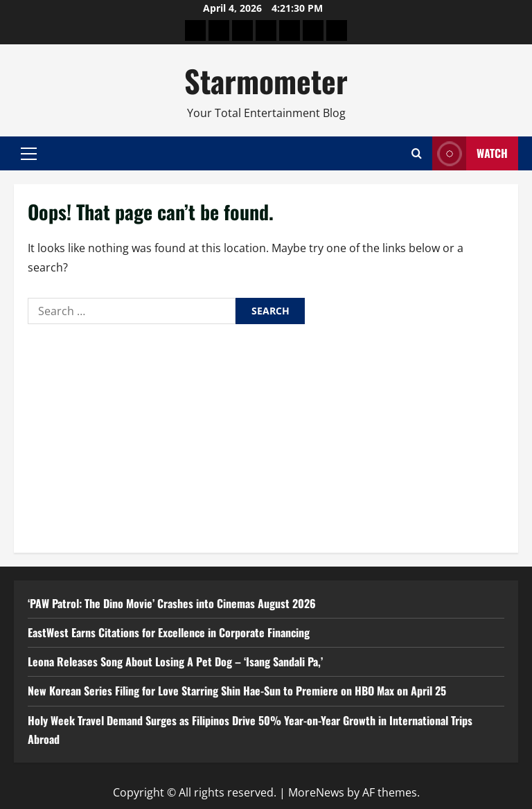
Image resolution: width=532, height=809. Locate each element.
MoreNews (316, 792)
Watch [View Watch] (470, 153)
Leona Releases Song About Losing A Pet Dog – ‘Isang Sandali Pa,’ (175, 661)
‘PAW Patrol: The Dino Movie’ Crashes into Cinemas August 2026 (172, 603)
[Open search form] (417, 153)
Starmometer (266, 81)
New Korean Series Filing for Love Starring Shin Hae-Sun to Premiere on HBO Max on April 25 (237, 691)
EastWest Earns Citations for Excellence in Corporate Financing (169, 632)
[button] (29, 154)
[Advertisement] (266, 435)
